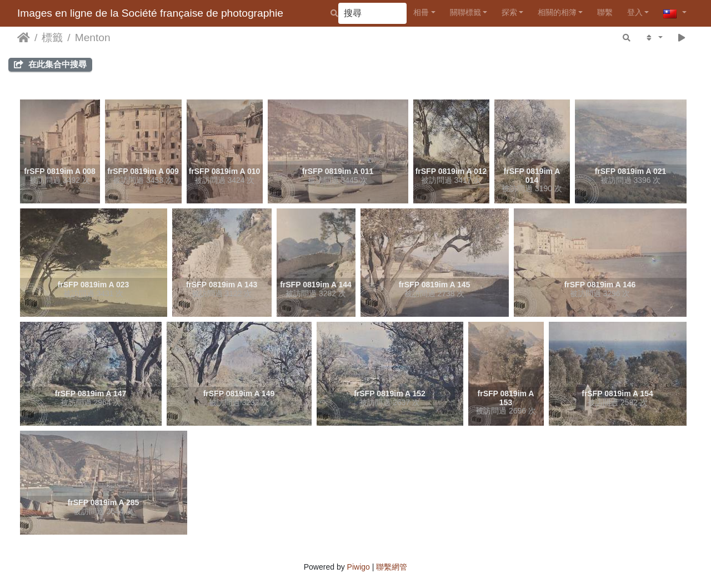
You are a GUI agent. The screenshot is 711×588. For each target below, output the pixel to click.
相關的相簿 (557, 12)
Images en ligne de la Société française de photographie (150, 13)
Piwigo (359, 567)
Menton (93, 38)
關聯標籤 (465, 12)
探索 (509, 12)
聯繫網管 (392, 567)
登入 (635, 12)
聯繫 (605, 12)
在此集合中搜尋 (50, 64)
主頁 (24, 38)
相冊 (421, 12)
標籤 (52, 38)
